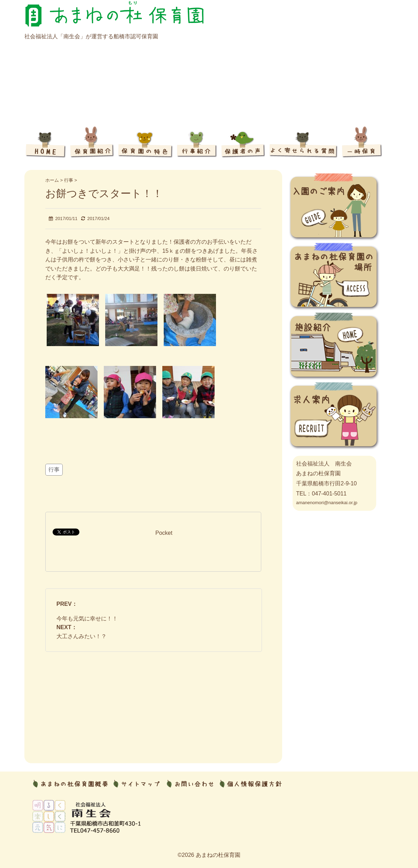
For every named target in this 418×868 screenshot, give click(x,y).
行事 (54, 470)
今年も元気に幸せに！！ (87, 619)
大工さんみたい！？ (82, 636)
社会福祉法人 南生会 (324, 464)
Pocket (164, 533)
